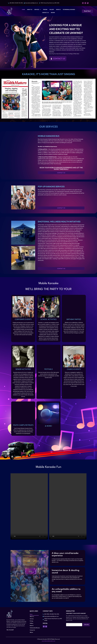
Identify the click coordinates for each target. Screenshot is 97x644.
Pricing (45, 10)
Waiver (53, 13)
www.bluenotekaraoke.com (48, 641)
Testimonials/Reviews (69, 10)
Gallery (52, 10)
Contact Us (45, 13)
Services (38, 10)
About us (30, 10)
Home (23, 10)
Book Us (58, 10)
